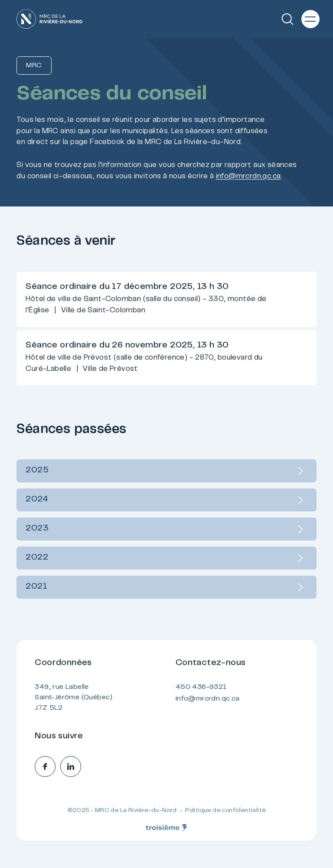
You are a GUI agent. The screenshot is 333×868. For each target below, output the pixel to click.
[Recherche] (287, 19)
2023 (166, 529)
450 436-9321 (201, 687)
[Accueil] (49, 19)
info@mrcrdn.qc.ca (248, 177)
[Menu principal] (310, 19)
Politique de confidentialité (225, 811)
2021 (166, 587)
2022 (166, 558)
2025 (166, 471)
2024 (166, 500)
